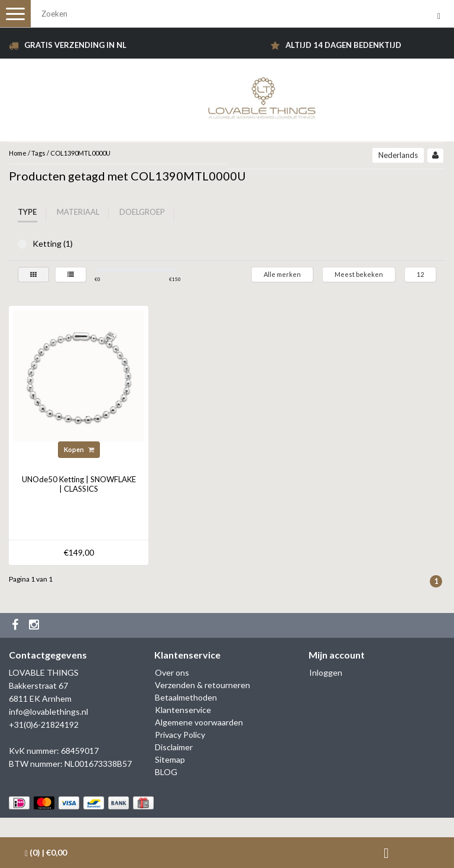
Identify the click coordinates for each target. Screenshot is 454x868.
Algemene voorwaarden (199, 722)
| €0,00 (46, 853)
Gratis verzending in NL (75, 45)
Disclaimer (174, 747)
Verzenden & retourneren (202, 685)
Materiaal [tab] (78, 212)
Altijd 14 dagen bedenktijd (343, 45)
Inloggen (326, 672)
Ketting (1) (22, 244)
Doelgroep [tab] (142, 212)
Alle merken (282, 274)
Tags (38, 153)
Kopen (79, 449)
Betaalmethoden (186, 697)
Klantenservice (183, 710)
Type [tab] (27, 212)
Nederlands (398, 155)
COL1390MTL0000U (80, 153)
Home (18, 153)
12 (420, 274)
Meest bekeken (359, 274)
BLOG (166, 772)
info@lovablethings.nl (48, 711)
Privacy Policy (180, 735)
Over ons (172, 672)
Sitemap (170, 759)
